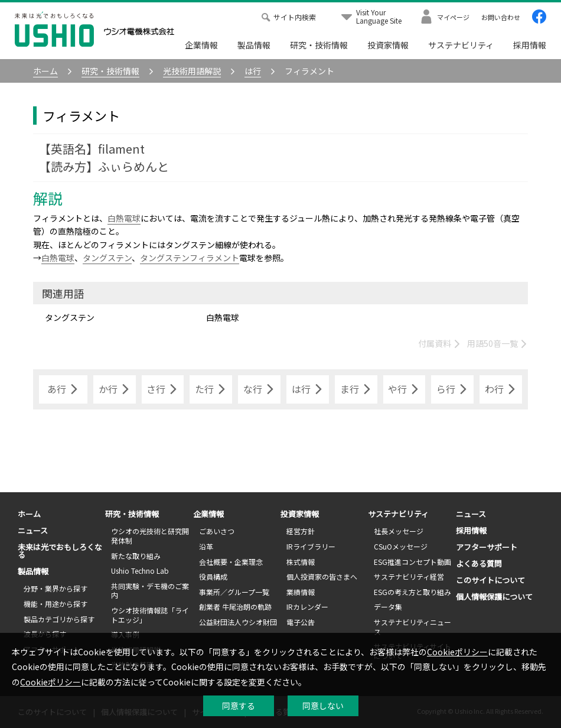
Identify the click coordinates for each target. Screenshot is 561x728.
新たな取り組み (136, 556)
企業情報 (201, 45)
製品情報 (254, 45)
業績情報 (301, 592)
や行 (404, 389)
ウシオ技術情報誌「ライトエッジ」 (150, 615)
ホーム (29, 514)
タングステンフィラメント (190, 258)
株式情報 (301, 562)
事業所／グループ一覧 (234, 592)
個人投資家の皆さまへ (322, 576)
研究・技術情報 (319, 45)
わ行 (501, 389)
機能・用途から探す (56, 604)
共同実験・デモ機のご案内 (150, 591)
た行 (211, 389)
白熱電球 (124, 218)
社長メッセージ (399, 531)
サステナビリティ (461, 45)
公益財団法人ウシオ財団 (238, 622)
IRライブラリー (311, 546)
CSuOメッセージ (401, 546)
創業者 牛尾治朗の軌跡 (235, 607)
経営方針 (301, 531)
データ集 (388, 607)
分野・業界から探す (56, 588)
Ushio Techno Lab (140, 571)
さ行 (162, 389)
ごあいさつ (217, 531)
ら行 (452, 389)
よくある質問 (479, 563)
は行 (308, 389)
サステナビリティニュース (412, 627)
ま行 (356, 389)
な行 (259, 389)
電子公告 (301, 622)
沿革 (206, 546)
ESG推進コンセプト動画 (412, 562)
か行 (115, 389)
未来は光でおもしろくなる (60, 551)
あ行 (63, 389)
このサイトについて (490, 580)
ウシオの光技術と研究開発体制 (150, 536)
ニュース (33, 530)
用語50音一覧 (498, 343)
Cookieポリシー (457, 652)
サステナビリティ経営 (409, 576)
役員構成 (213, 576)
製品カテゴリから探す (59, 619)
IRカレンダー (307, 607)
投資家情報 (388, 45)
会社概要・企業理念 (231, 562)
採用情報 (530, 45)
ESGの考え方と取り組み (412, 592)
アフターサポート (487, 547)
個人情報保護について (494, 597)
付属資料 (440, 343)
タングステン (107, 258)
